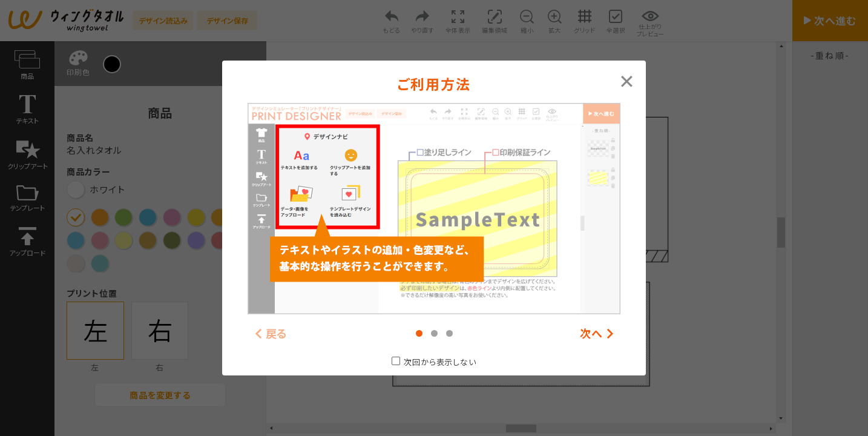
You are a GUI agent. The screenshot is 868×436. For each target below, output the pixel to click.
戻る (277, 333)
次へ (591, 333)
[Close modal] (627, 80)
